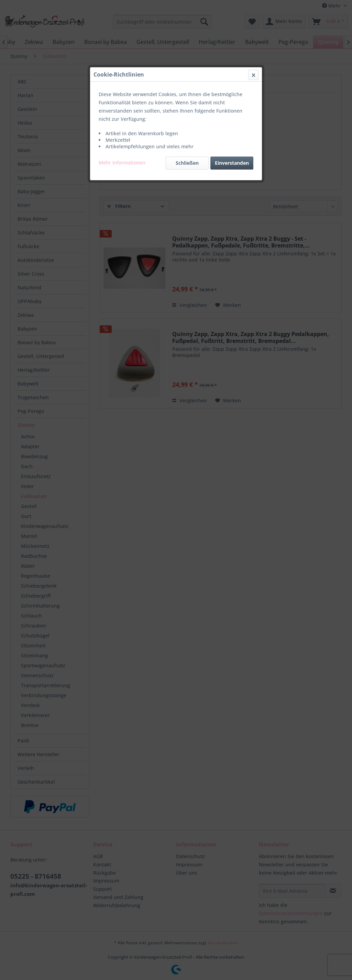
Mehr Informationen (122, 163)
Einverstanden (232, 163)
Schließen (187, 163)
